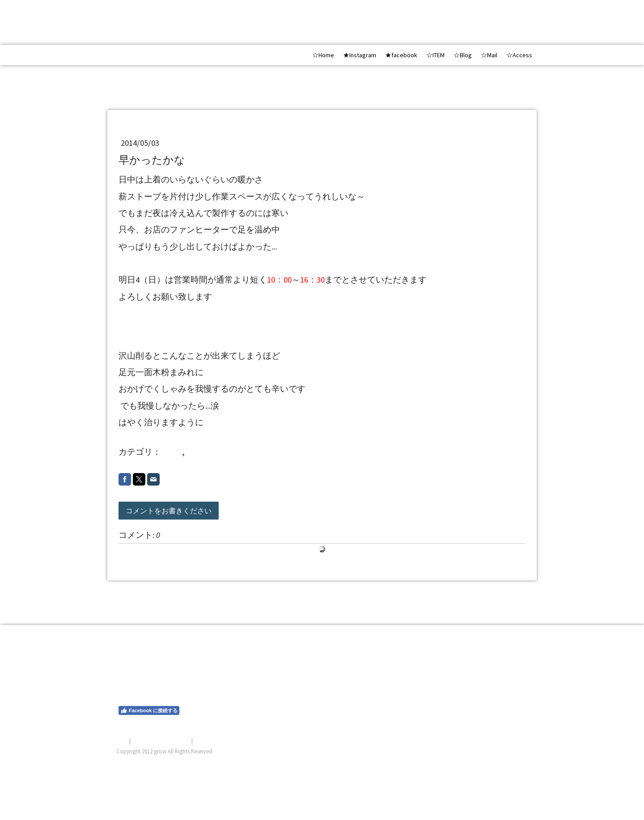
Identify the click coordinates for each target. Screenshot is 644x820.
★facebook (401, 55)
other (172, 452)
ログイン (516, 762)
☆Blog (463, 55)
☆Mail (489, 55)
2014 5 (201, 452)
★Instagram (360, 55)
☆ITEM (435, 55)
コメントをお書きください (169, 511)
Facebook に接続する (149, 710)
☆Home (323, 55)
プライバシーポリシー (161, 740)
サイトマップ (212, 740)
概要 (122, 740)
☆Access (519, 55)
